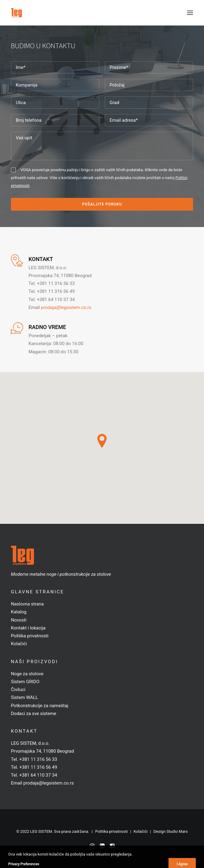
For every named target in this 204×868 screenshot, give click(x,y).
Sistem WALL (24, 697)
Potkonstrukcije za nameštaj (40, 706)
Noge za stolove (27, 674)
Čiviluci (18, 690)
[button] (190, 13)
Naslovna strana (27, 604)
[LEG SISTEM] (16, 13)
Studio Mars (177, 831)
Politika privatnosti (30, 636)
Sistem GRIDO (25, 682)
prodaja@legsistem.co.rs (66, 307)
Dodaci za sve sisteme (34, 714)
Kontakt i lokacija (28, 628)
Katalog (19, 612)
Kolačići (19, 644)
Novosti (19, 620)
